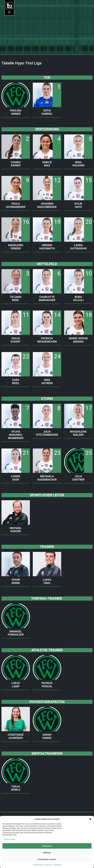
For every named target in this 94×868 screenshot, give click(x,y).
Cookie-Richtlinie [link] (38, 865)
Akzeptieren (47, 846)
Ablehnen (47, 853)
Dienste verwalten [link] (9, 839)
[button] (90, 819)
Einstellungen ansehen (47, 859)
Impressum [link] (49, 865)
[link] (9, 5)
